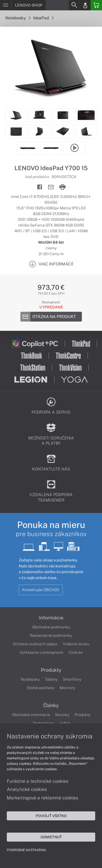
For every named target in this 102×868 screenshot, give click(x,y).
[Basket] (96, 5)
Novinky (62, 715)
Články (51, 705)
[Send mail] (51, 187)
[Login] (85, 5)
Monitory (67, 688)
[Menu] (6, 5)
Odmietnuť (51, 837)
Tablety (51, 679)
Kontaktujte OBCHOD (41, 590)
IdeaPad (43, 18)
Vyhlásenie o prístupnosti (41, 652)
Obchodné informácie (31, 715)
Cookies (76, 652)
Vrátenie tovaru (76, 644)
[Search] (74, 5)
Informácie (51, 618)
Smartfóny (72, 679)
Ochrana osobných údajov (35, 644)
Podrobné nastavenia (27, 850)
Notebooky (18, 18)
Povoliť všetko (51, 816)
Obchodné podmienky (51, 627)
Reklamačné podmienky (51, 635)
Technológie (44, 723)
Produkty (51, 670)
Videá (65, 723)
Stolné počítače (41, 688)
